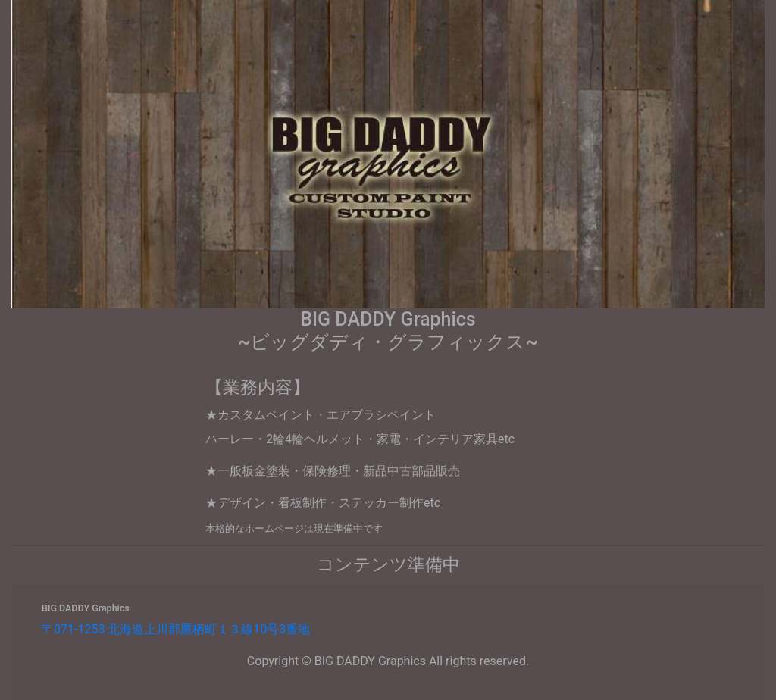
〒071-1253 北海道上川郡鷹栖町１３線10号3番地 (176, 629)
